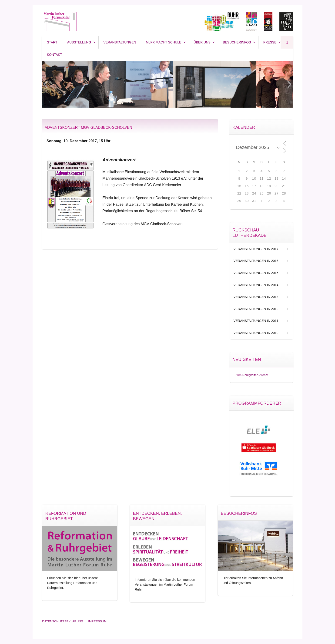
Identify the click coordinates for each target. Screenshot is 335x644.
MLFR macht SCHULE (164, 42)
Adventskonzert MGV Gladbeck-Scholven (88, 127)
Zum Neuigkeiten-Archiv (252, 375)
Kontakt (55, 55)
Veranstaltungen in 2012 (256, 309)
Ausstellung (79, 42)
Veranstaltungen (120, 42)
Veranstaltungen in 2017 (256, 249)
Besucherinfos (237, 42)
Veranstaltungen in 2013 (256, 297)
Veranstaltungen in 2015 (256, 273)
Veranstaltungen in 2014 (256, 285)
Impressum (97, 621)
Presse (270, 42)
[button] (45, 84)
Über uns (202, 42)
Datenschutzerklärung (63, 621)
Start (52, 42)
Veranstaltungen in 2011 (256, 321)
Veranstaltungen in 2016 (256, 261)
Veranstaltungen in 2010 (256, 333)
